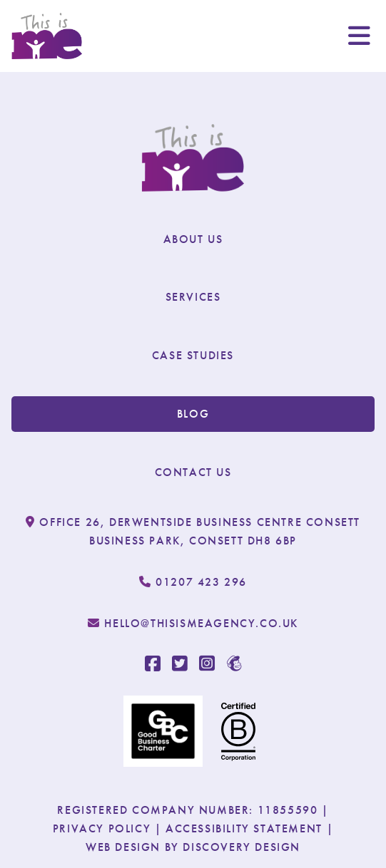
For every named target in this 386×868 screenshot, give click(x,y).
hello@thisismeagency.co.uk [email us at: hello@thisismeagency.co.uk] (193, 623)
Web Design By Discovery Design (193, 847)
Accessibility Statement (244, 828)
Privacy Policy (102, 828)
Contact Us (193, 472)
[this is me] (47, 36)
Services (193, 297)
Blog (193, 414)
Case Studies (193, 355)
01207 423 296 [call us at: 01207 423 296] (193, 582)
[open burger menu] (359, 36)
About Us (193, 239)
